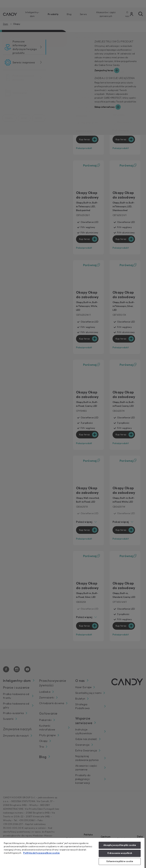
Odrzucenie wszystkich (120, 853)
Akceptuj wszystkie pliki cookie (120, 845)
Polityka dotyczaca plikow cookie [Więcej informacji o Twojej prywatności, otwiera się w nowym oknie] (41, 853)
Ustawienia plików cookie (120, 861)
